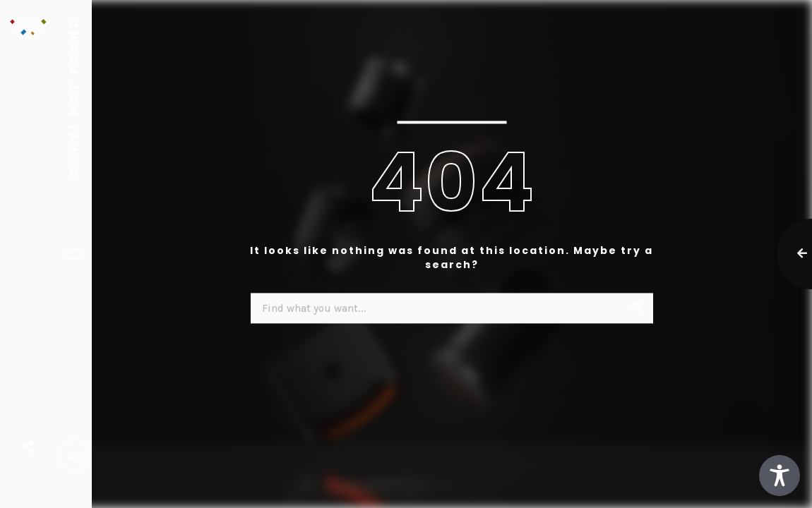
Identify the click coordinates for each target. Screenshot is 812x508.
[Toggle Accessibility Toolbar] (780, 476)
